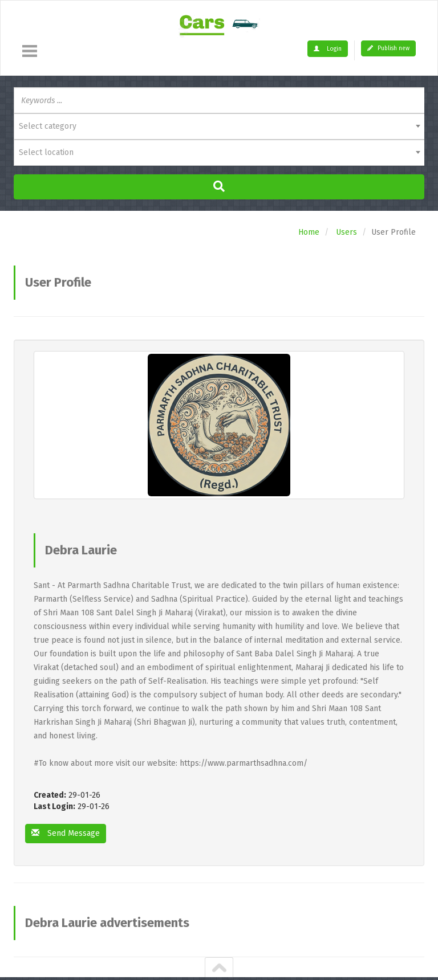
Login (328, 49)
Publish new (388, 48)
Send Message (66, 833)
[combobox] (219, 126)
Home (309, 232)
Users (346, 232)
